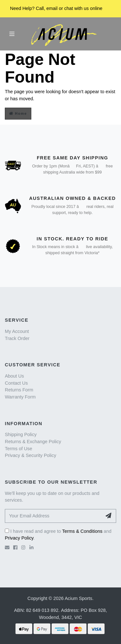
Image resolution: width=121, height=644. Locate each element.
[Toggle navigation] (12, 34)
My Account (17, 331)
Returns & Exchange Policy (33, 442)
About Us (14, 376)
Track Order (17, 338)
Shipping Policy (21, 434)
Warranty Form (20, 397)
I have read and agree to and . (58, 535)
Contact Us (16, 383)
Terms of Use (19, 449)
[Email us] (7, 548)
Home (18, 113)
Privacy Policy (19, 538)
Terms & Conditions (82, 531)
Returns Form (19, 390)
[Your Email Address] (53, 516)
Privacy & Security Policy (30, 455)
